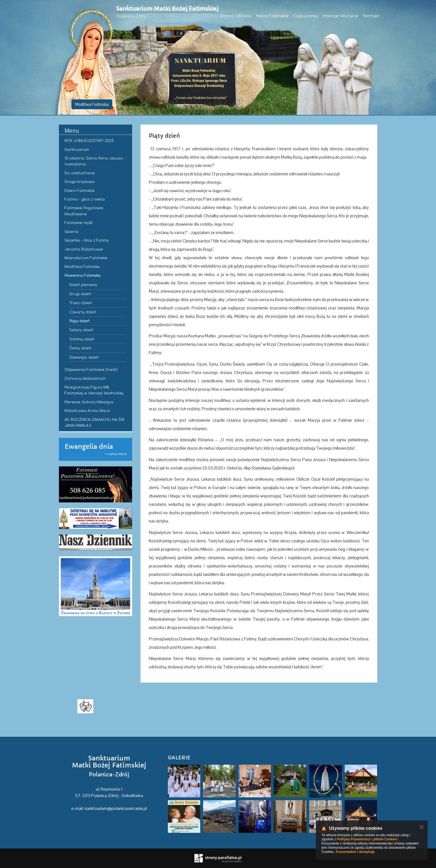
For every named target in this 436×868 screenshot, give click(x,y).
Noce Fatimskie (272, 16)
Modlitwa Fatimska (92, 104)
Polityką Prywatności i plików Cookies (367, 839)
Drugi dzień (80, 294)
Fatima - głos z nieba (85, 199)
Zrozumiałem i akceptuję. (355, 852)
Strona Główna (236, 16)
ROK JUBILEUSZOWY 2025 (89, 141)
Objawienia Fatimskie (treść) (91, 370)
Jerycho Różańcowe (84, 249)
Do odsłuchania (80, 173)
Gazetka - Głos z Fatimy (87, 240)
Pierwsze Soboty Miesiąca (89, 402)
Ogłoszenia (306, 16)
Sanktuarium (77, 150)
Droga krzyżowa (80, 182)
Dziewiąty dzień (84, 357)
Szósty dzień (81, 330)
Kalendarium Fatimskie (86, 258)
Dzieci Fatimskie (80, 191)
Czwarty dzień (83, 312)
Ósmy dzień (80, 348)
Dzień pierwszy (83, 285)
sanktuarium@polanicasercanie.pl (116, 808)
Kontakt (371, 16)
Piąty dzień (79, 321)
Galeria (71, 232)
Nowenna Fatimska (83, 276)
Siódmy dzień (82, 339)
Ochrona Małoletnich (85, 379)
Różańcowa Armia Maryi (87, 411)
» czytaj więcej (116, 454)
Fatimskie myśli (79, 223)
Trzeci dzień (81, 303)
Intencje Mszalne (340, 16)
